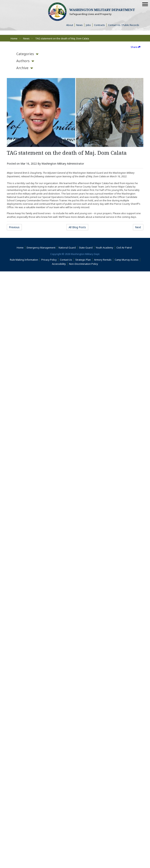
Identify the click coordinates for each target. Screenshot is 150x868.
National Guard (67, 248)
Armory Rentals (103, 260)
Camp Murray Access (127, 260)
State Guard (86, 248)
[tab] (25, 54)
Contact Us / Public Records (124, 25)
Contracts (99, 25)
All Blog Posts (77, 227)
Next (138, 227)
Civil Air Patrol (125, 248)
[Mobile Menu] (145, 4)
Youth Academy (104, 248)
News (79, 25)
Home (14, 38)
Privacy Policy (49, 260)
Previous (14, 227)
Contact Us (66, 260)
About (70, 25)
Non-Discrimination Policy (84, 264)
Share (136, 47)
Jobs (88, 25)
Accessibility (60, 264)
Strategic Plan (83, 260)
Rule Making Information (24, 260)
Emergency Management (41, 248)
